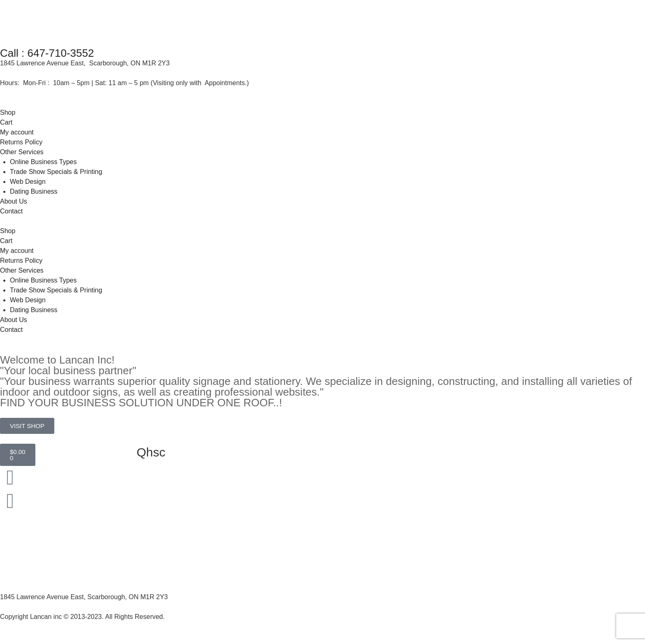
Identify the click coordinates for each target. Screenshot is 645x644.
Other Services (22, 152)
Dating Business (34, 191)
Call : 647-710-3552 (47, 53)
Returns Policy (21, 142)
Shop (8, 112)
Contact (11, 211)
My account (17, 132)
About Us (14, 201)
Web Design (28, 182)
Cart (6, 122)
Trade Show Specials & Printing (56, 172)
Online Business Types (43, 162)
